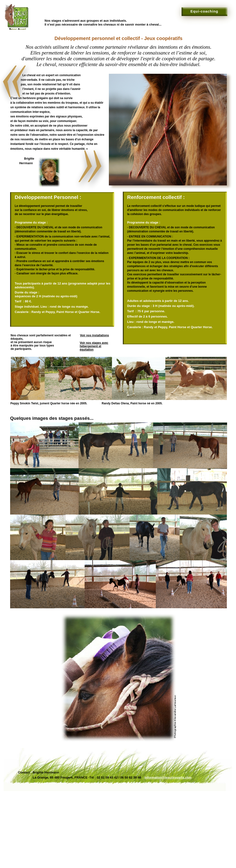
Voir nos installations (94, 335)
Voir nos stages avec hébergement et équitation (94, 346)
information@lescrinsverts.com (168, 777)
